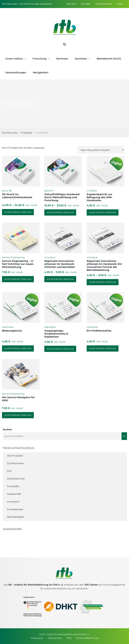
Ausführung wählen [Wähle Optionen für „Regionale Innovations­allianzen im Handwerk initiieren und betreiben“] (60, 279)
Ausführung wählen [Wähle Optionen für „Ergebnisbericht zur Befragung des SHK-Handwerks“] (103, 212)
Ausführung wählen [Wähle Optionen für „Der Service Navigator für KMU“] (18, 415)
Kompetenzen (15, 509)
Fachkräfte (13, 486)
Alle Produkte (15, 456)
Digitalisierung (16, 479)
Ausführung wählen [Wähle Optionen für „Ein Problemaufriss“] (103, 348)
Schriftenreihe (104, 4)
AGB (69, 638)
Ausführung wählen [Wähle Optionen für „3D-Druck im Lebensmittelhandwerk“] (18, 212)
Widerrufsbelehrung (87, 638)
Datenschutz (55, 638)
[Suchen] (124, 436)
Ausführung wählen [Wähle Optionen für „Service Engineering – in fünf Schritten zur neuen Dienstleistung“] (18, 279)
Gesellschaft (14, 494)
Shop (120, 4)
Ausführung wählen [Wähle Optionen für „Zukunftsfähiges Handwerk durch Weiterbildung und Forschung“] (60, 212)
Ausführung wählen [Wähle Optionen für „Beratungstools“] (18, 348)
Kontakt (86, 4)
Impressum (37, 638)
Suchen (7, 429)
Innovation (13, 502)
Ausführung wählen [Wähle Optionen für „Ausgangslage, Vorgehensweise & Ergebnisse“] (60, 349)
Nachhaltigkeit (16, 517)
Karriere (71, 4)
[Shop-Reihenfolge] (101, 150)
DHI (9, 471)
